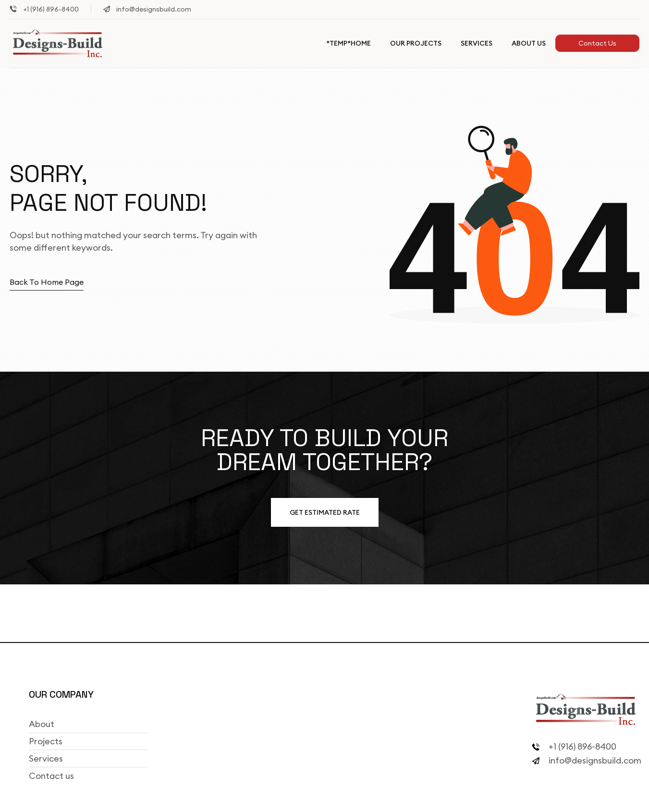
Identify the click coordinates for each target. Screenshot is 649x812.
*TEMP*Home (349, 43)
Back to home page (47, 282)
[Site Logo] (58, 43)
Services (477, 43)
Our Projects (416, 43)
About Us (529, 43)
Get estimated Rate (325, 512)
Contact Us (597, 43)
